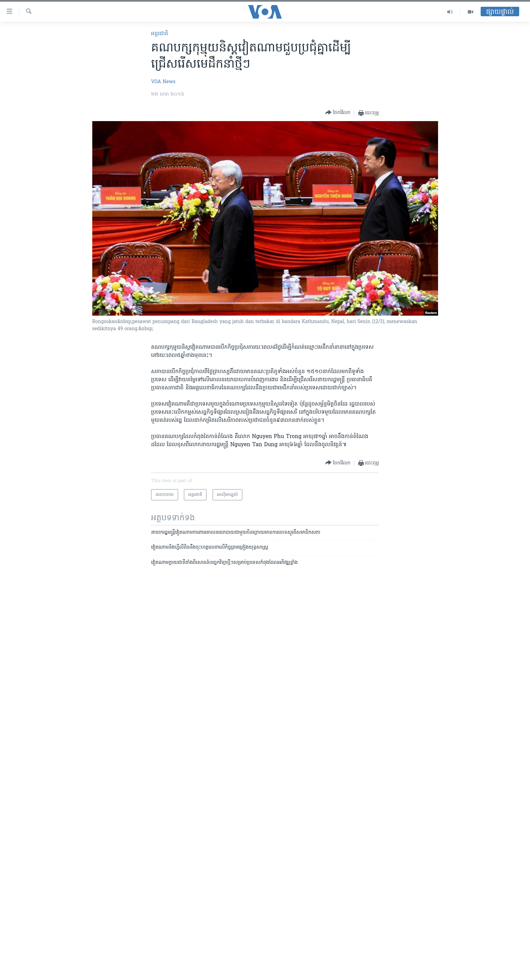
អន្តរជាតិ (160, 34)
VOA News (163, 82)
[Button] (338, 113)
